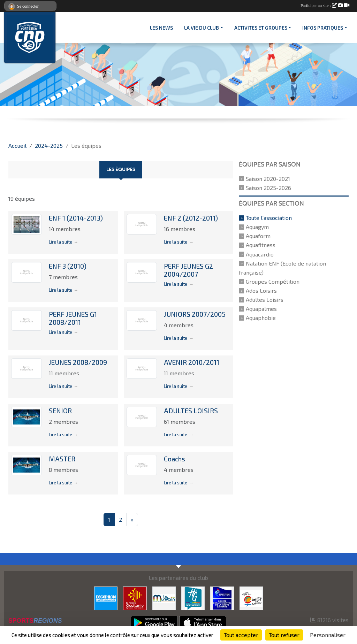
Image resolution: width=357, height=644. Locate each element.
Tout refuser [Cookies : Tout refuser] (284, 635)
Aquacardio (260, 254)
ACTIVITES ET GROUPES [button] (261, 28)
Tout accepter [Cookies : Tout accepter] (241, 635)
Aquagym (257, 227)
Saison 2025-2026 (268, 188)
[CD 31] (222, 597)
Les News (161, 28)
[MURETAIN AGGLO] (164, 597)
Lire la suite (60, 242)
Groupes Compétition (273, 281)
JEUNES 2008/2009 (78, 362)
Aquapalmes (261, 309)
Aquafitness (261, 245)
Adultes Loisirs (265, 300)
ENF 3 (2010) (68, 266)
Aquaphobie (261, 318)
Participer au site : (325, 6)
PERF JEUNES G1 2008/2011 (73, 318)
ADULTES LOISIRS (191, 411)
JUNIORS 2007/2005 (195, 314)
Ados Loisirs (261, 290)
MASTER (62, 459)
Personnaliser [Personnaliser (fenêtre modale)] (328, 635)
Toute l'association (269, 218)
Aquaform (258, 236)
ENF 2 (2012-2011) (191, 218)
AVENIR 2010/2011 (192, 362)
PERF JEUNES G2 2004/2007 (188, 270)
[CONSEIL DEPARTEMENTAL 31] (193, 597)
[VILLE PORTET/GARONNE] (251, 597)
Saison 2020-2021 (268, 179)
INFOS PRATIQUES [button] (323, 28)
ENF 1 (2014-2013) (76, 218)
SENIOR (60, 411)
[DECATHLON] (106, 597)
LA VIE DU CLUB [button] (202, 28)
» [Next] (132, 519)
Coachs (174, 459)
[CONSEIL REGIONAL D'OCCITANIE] (135, 597)
